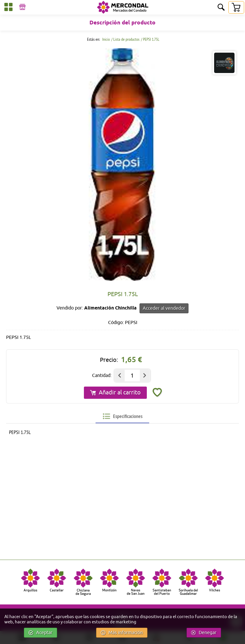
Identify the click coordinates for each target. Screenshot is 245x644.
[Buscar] (221, 8)
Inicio (106, 39)
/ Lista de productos (125, 39)
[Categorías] (8, 8)
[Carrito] (236, 7)
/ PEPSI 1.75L (150, 39)
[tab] (123, 416)
